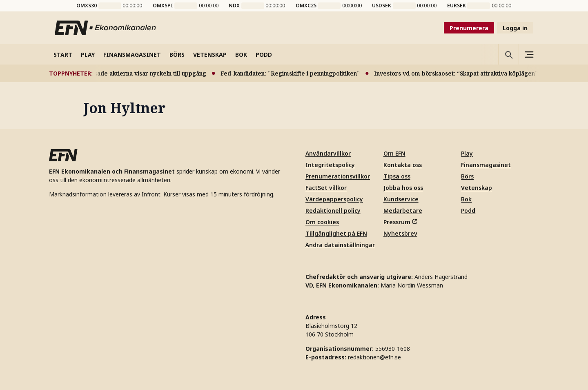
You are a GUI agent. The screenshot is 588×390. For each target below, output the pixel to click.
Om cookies (322, 222)
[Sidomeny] (529, 54)
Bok (466, 199)
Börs (467, 176)
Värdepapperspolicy (334, 199)
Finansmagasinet (486, 165)
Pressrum (400, 222)
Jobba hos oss (403, 188)
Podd (468, 211)
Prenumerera (469, 28)
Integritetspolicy (330, 165)
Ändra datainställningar (340, 245)
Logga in (515, 28)
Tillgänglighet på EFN (336, 233)
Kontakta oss (403, 165)
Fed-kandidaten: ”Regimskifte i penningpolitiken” (293, 73)
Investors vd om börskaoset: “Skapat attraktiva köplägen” (458, 73)
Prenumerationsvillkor (338, 176)
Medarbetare (403, 211)
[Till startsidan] (106, 28)
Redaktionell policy (333, 211)
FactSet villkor (326, 188)
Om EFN (394, 153)
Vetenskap (477, 188)
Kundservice (401, 199)
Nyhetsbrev (400, 233)
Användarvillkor (328, 153)
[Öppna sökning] (508, 54)
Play (467, 153)
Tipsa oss (397, 176)
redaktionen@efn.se (374, 357)
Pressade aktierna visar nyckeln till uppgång (146, 73)
